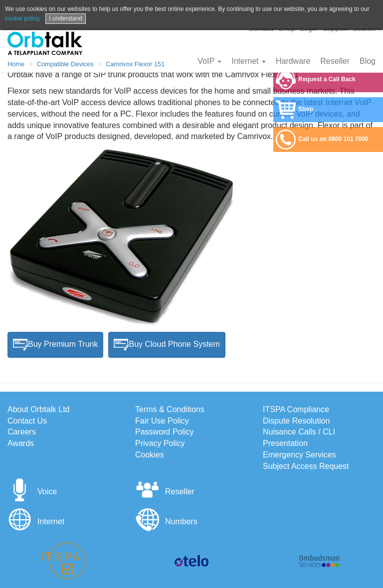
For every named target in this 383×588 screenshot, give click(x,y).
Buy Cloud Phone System (167, 345)
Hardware (293, 61)
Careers (22, 432)
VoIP (209, 61)
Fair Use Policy (162, 421)
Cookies (150, 455)
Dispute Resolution (296, 421)
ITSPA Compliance (296, 409)
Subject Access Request (306, 466)
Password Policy (164, 432)
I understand (66, 18)
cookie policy (22, 18)
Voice (32, 492)
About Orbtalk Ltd (39, 409)
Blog (368, 61)
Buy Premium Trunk (55, 345)
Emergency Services (299, 455)
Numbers (166, 521)
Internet (249, 61)
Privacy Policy (160, 443)
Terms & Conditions (170, 409)
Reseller (335, 61)
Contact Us (27, 421)
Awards (21, 443)
